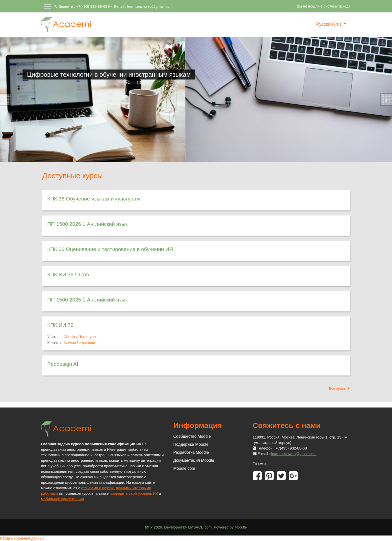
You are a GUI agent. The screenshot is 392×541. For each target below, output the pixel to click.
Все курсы (338, 388)
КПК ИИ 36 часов (68, 274)
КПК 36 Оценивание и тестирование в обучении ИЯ (110, 249)
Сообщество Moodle (192, 436)
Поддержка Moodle (191, 444)
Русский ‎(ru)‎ (329, 24)
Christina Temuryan (80, 337)
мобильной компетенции (62, 499)
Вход (344, 6)
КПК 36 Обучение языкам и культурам (94, 199)
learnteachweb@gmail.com (150, 6)
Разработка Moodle (191, 452)
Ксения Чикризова (79, 342)
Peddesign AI (63, 364)
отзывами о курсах (97, 488)
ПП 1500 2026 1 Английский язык (87, 224)
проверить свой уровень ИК (134, 493)
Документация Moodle (194, 460)
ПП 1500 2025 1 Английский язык (87, 300)
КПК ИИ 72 (60, 325)
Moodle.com (184, 468)
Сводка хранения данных (22, 538)
